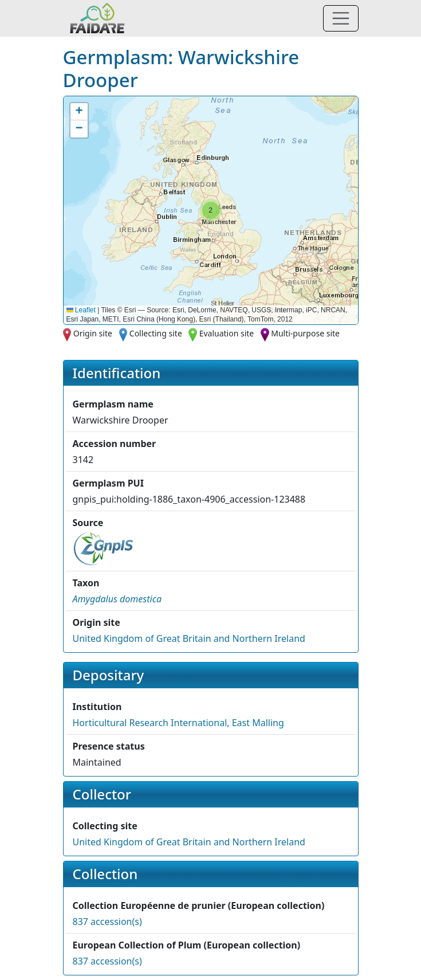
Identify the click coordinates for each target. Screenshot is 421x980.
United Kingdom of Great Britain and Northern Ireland (189, 638)
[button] (211, 210)
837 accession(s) (107, 922)
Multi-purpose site (305, 333)
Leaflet (81, 310)
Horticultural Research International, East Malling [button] (178, 723)
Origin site (93, 333)
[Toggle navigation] (341, 18)
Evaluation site (227, 333)
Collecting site (156, 333)
